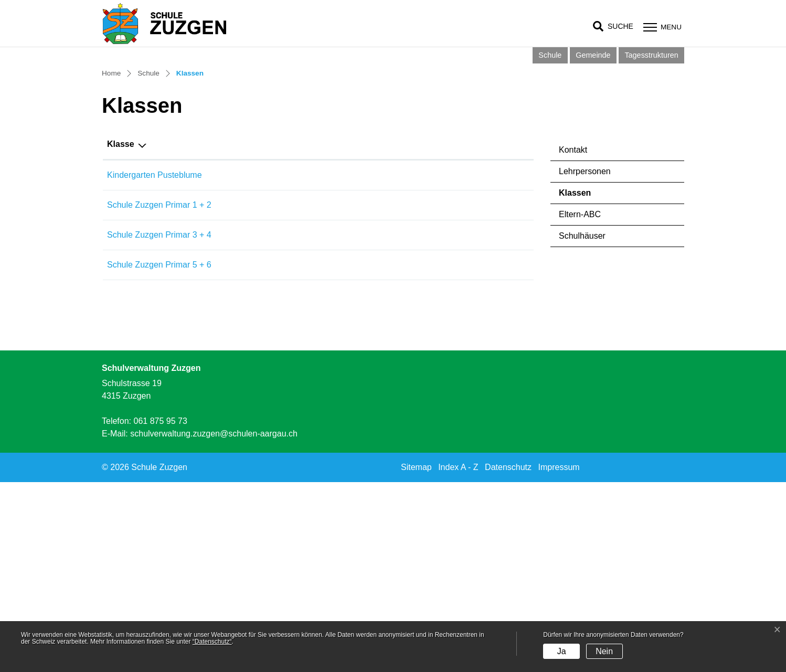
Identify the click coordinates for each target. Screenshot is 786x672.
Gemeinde (593, 55)
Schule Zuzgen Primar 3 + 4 (159, 424)
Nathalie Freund (380, 424)
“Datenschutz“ (212, 642)
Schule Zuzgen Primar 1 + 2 (159, 394)
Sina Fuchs (371, 394)
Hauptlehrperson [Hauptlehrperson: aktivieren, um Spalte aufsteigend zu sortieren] (384, 333)
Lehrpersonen (585, 361)
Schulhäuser (582, 425)
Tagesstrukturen (651, 55)
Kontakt (573, 339)
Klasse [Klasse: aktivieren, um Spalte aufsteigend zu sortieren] (121, 333)
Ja (562, 651)
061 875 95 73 (160, 611)
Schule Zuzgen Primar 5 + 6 (159, 454)
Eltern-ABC (580, 404)
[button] (613, 26)
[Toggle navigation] (661, 27)
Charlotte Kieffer (380, 454)
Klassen (588, 385)
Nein (604, 651)
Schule (550, 55)
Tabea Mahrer (376, 364)
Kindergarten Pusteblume (155, 364)
